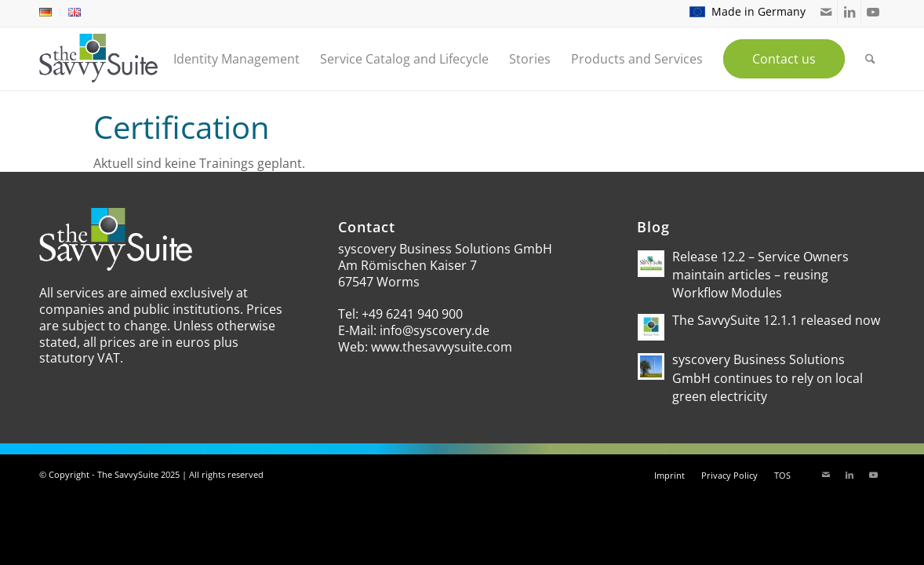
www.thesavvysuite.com (442, 347)
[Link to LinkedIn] (849, 12)
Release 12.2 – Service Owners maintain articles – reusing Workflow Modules (760, 275)
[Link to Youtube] (873, 12)
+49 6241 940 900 (412, 314)
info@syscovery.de (435, 330)
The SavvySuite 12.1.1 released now (776, 320)
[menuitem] (50, 13)
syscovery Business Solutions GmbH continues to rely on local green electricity (768, 377)
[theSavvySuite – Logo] (98, 58)
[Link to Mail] (826, 12)
